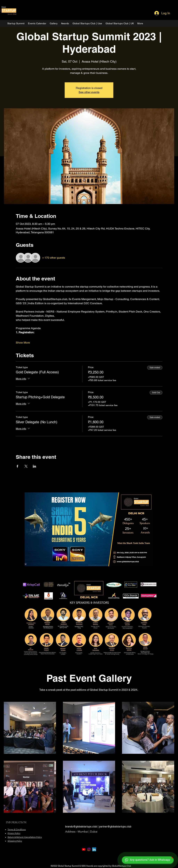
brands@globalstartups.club (81, 826)
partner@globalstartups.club (115, 826)
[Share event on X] (26, 466)
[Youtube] (84, 849)
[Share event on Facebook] (17, 466)
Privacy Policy (14, 833)
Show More (23, 343)
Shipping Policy (15, 841)
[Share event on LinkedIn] (35, 466)
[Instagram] (89, 849)
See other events (89, 92)
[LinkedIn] (94, 849)
